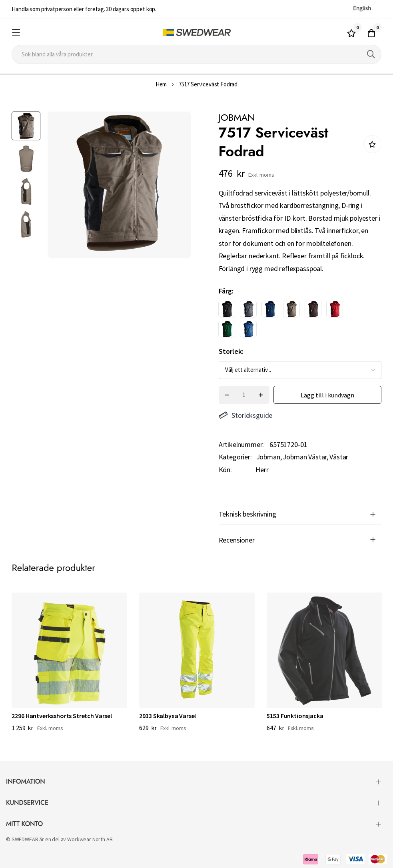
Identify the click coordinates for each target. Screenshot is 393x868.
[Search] (371, 54)
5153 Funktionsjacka (295, 716)
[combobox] (196, 54)
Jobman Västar (305, 457)
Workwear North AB (90, 839)
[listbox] (293, 321)
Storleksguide (246, 415)
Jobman (268, 457)
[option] (227, 309)
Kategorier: (235, 457)
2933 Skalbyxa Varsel (168, 716)
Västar (339, 457)
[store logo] (196, 33)
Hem (161, 84)
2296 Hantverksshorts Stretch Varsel (62, 716)
